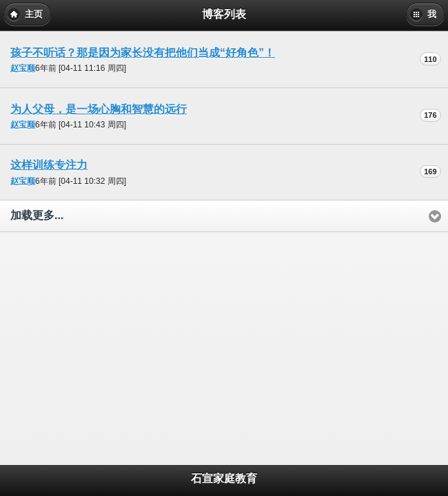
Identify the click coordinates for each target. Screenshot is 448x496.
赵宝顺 (23, 68)
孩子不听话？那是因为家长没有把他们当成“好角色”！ (143, 53)
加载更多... (37, 215)
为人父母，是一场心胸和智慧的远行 (99, 109)
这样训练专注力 (49, 165)
